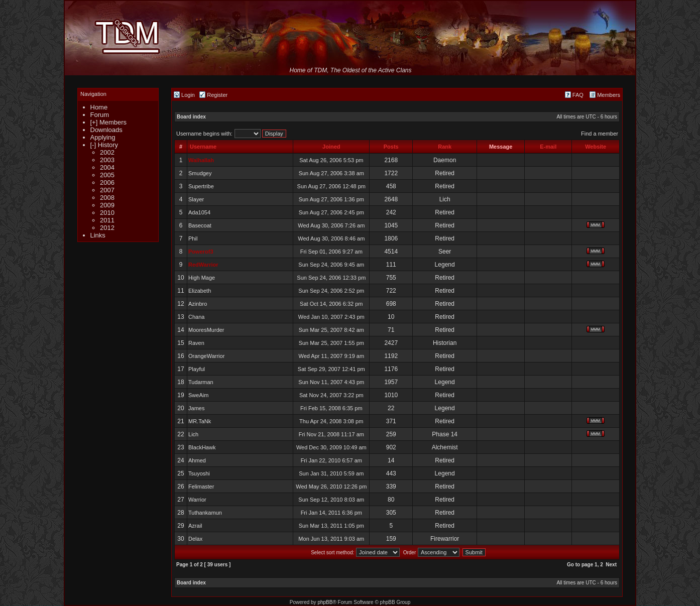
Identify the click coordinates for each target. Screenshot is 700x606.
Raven (196, 343)
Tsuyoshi (199, 473)
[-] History (104, 145)
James (196, 408)
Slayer (196, 199)
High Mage (202, 278)
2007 (107, 190)
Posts (391, 147)
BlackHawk (202, 447)
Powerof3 (201, 252)
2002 (107, 152)
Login (184, 95)
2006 (107, 183)
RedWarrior (203, 265)
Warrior (197, 500)
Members (605, 95)
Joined (331, 147)
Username (203, 147)
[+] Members (109, 122)
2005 (107, 175)
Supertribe (201, 186)
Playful (197, 369)
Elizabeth (200, 291)
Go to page (580, 565)
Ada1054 (199, 212)
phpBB (325, 602)
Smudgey (200, 173)
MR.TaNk (200, 421)
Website (596, 147)
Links (98, 235)
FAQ (574, 95)
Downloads (106, 130)
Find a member (600, 134)
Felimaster (201, 487)
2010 (107, 213)
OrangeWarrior (206, 356)
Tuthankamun (205, 513)
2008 (107, 198)
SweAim (198, 395)
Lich (193, 434)
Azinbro (198, 304)
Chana (196, 317)
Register (213, 95)
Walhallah (201, 160)
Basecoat (200, 225)
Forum (100, 115)
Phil (193, 238)
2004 (107, 167)
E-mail (548, 147)
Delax (195, 539)
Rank (445, 147)
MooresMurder (206, 330)
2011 (107, 220)
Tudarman (201, 382)
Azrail (195, 526)
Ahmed (197, 460)
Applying (103, 137)
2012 (107, 228)
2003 (107, 160)
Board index (191, 117)
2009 (107, 205)
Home (99, 107)
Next (611, 565)
